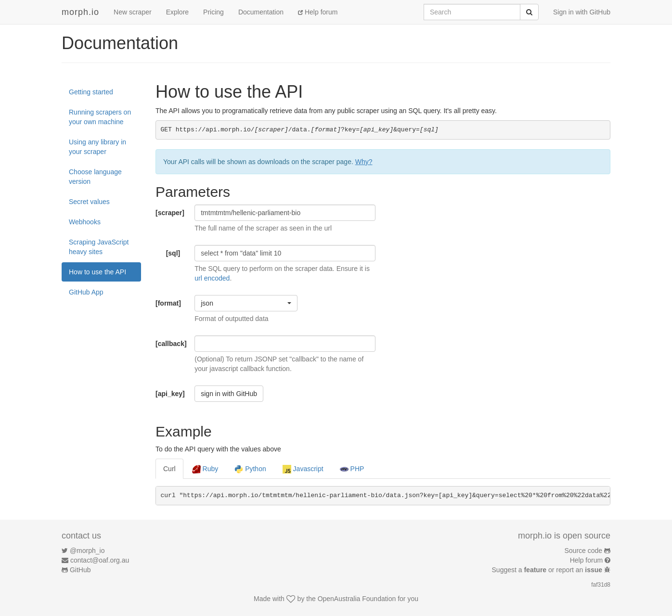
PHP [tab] (352, 469)
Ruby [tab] (205, 469)
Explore (177, 12)
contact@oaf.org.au (100, 560)
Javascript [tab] (303, 469)
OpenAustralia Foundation (357, 599)
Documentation (261, 12)
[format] (168, 303)
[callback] (171, 344)
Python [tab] (250, 469)
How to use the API (97, 272)
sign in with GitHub (229, 394)
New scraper (133, 12)
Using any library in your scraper (97, 147)
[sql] (173, 253)
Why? (364, 162)
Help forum (318, 12)
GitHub (80, 570)
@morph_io (87, 551)
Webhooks (85, 222)
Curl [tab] (169, 469)
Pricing (213, 12)
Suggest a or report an (548, 570)
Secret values (89, 202)
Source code (584, 551)
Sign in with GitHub (582, 12)
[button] (246, 303)
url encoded (212, 278)
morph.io (80, 12)
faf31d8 (601, 585)
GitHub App (86, 292)
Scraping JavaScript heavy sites (99, 247)
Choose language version (95, 177)
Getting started (91, 92)
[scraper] (170, 213)
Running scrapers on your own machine (100, 117)
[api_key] (170, 394)
